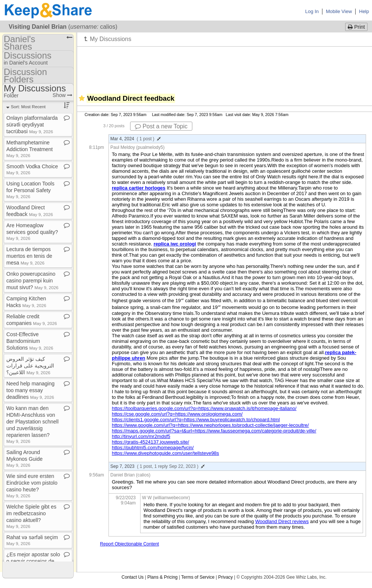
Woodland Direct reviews (282, 521)
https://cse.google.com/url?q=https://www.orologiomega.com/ (177, 414)
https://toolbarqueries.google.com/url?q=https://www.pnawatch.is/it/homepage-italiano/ (204, 408)
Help (364, 11)
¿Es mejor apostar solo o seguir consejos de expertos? (33, 561)
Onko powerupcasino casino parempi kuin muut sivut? (32, 281)
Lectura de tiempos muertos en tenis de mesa (29, 256)
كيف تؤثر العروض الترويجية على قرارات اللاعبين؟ (30, 366)
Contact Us (133, 577)
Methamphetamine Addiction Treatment (30, 149)
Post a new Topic (161, 126)
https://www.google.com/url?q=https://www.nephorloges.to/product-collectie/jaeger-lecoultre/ (210, 425)
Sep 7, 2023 (157, 466)
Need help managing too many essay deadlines (30, 390)
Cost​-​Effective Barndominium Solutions (30, 341)
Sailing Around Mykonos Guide (24, 458)
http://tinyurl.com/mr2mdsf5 (141, 436)
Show (62, 95)
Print (356, 27)
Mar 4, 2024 (135, 139)
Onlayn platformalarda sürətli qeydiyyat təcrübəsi (32, 125)
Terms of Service (198, 577)
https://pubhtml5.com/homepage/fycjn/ (153, 448)
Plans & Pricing (162, 577)
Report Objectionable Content (129, 544)
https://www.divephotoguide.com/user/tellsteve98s (165, 453)
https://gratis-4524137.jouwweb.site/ (150, 442)
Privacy (225, 577)
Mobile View (339, 11)
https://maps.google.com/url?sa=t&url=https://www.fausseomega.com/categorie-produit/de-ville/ (214, 431)
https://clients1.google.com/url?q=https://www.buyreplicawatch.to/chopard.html (196, 420)
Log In (312, 11)
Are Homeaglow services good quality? (32, 232)
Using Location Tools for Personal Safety (30, 190)
